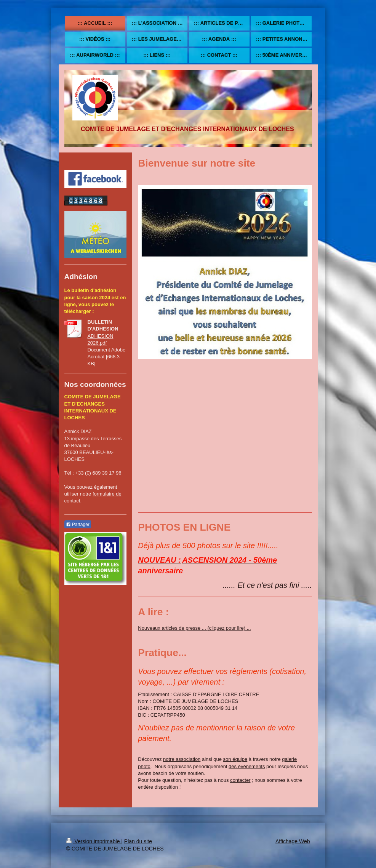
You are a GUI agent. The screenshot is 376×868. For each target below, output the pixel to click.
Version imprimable (94, 841)
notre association (182, 759)
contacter (240, 780)
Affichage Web (293, 841)
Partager (78, 525)
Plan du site (138, 841)
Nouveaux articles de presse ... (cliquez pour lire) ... (194, 628)
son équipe (235, 759)
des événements (247, 766)
